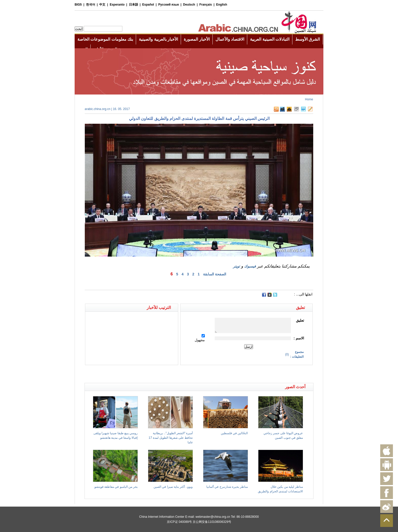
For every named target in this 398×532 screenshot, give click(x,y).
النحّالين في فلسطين (234, 433)
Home (309, 99)
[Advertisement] (142, 374)
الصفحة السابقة (215, 274)
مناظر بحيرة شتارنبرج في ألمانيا (227, 487)
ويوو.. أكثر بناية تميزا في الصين (173, 487)
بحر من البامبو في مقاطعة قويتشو (116, 487)
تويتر (236, 266)
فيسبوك (250, 266)
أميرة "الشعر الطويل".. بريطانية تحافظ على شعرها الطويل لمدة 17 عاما (171, 438)
